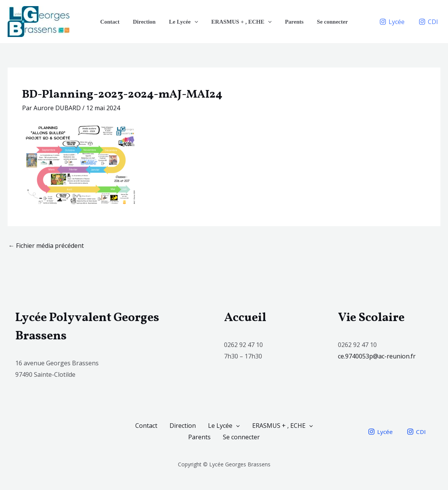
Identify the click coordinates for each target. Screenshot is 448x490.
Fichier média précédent (46, 246)
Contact (114, 22)
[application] (195, 22)
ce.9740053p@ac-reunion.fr (378, 356)
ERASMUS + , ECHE (240, 22)
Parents (291, 22)
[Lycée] (392, 22)
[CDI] (428, 22)
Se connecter (327, 22)
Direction (147, 22)
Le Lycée (184, 22)
